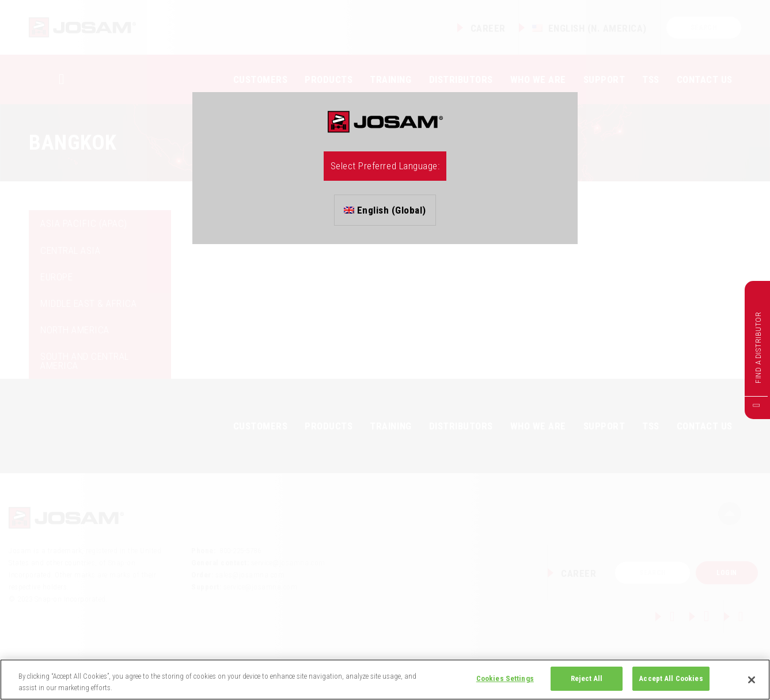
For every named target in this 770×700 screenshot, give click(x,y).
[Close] (752, 680)
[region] (385, 680)
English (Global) (385, 210)
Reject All (587, 678)
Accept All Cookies (671, 678)
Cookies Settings (505, 678)
